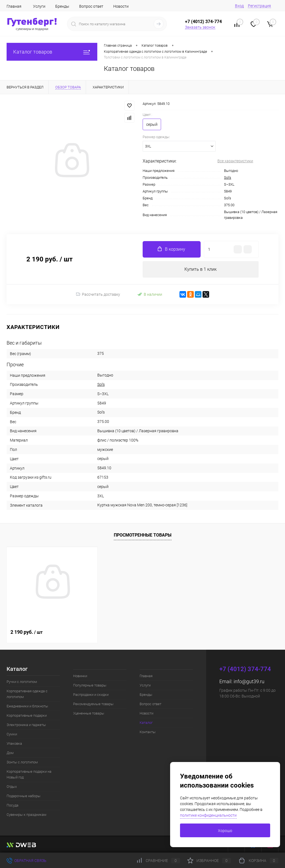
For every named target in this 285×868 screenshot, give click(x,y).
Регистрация (259, 6)
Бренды (62, 6)
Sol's (228, 178)
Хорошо (225, 831)
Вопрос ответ (91, 6)
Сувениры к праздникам (27, 815)
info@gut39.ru (249, 681)
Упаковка (14, 743)
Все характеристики (235, 161)
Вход (239, 6)
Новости (121, 6)
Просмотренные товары (143, 535)
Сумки (12, 734)
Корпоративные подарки (27, 715)
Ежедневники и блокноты (27, 706)
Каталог (146, 723)
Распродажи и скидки (91, 695)
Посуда (13, 805)
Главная (14, 6)
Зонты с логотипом (22, 762)
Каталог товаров (52, 52)
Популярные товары (90, 685)
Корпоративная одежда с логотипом (27, 694)
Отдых (12, 787)
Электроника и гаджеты (26, 725)
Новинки (80, 676)
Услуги (39, 6)
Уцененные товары (89, 713)
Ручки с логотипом (22, 682)
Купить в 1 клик (200, 269)
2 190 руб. (27, 632)
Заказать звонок (200, 27)
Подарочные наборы (23, 796)
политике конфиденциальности (208, 815)
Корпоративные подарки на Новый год (29, 774)
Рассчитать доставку (98, 294)
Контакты (148, 732)
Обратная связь (27, 861)
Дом (10, 753)
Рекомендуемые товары (93, 704)
